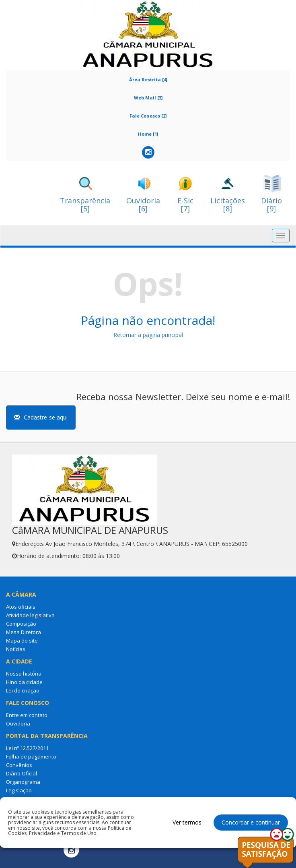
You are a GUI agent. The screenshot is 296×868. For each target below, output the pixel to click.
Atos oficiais (21, 607)
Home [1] (148, 134)
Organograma (23, 782)
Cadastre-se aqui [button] (41, 417)
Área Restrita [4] (148, 80)
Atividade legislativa (30, 615)
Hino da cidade (24, 682)
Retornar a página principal (148, 335)
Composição (21, 624)
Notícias (16, 649)
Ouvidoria (18, 723)
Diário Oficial (22, 773)
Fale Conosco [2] (148, 116)
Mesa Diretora (24, 632)
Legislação (19, 790)
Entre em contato (27, 715)
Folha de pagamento (31, 756)
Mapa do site (22, 641)
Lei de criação (23, 690)
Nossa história (24, 674)
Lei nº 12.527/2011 (27, 748)
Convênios (19, 765)
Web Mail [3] (148, 98)
